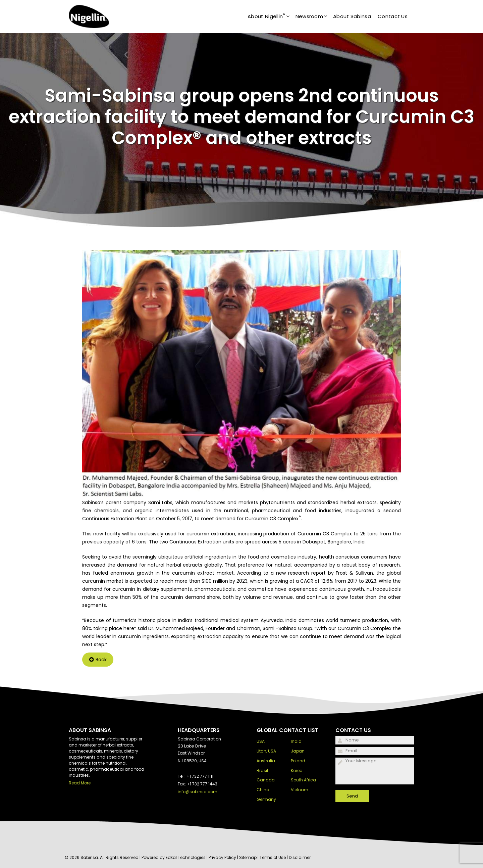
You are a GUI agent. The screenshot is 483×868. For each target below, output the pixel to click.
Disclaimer (300, 857)
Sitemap (248, 857)
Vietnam (300, 790)
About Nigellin (272, 16)
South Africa (303, 780)
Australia (266, 761)
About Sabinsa (352, 16)
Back (98, 660)
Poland (298, 761)
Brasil (262, 770)
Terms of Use (273, 857)
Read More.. (81, 783)
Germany (266, 799)
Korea (297, 770)
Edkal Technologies (186, 857)
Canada (266, 780)
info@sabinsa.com (198, 792)
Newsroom (314, 16)
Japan (298, 751)
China (263, 790)
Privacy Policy (222, 857)
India (296, 741)
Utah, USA (266, 751)
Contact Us (393, 16)
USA (261, 741)
